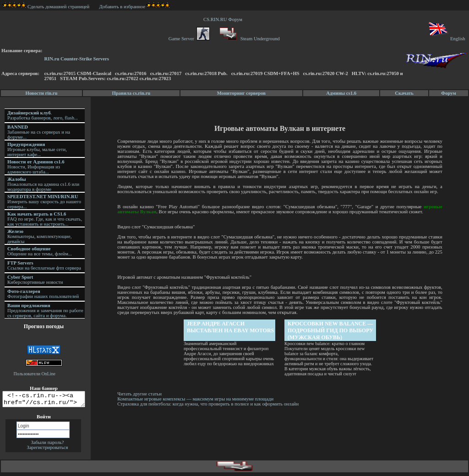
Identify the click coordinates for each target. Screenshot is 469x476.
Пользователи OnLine (35, 374)
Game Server (189, 39)
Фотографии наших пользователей (43, 294)
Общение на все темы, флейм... (40, 251)
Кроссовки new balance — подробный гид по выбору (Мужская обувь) (331, 330)
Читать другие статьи (141, 394)
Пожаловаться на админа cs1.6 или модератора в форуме (43, 184)
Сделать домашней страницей (46, 7)
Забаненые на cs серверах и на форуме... (39, 132)
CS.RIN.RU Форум (224, 19)
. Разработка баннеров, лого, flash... (43, 115)
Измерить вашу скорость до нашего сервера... (44, 202)
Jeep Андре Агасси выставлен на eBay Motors (231, 327)
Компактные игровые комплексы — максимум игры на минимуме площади (197, 399)
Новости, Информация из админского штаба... (36, 167)
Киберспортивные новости (35, 280)
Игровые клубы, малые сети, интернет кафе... (37, 149)
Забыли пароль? (47, 445)
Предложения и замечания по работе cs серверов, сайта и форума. (45, 311)
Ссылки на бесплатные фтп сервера (44, 265)
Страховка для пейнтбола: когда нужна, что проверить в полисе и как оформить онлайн (209, 404)
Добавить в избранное (122, 7)
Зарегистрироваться (48, 450)
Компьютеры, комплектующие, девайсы (39, 236)
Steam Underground (248, 39)
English (446, 39)
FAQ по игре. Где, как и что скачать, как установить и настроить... (45, 219)
